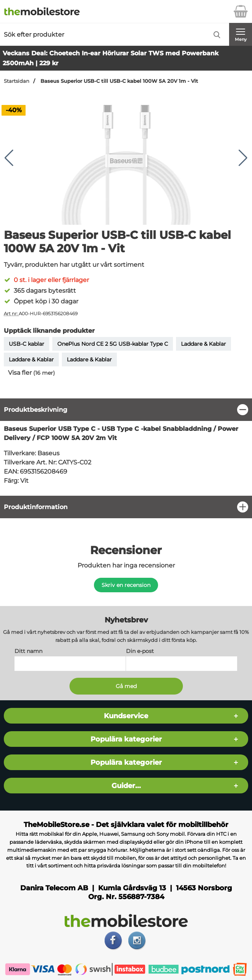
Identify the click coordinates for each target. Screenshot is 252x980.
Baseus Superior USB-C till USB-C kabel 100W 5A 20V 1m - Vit (119, 81)
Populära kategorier (126, 739)
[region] (126, 410)
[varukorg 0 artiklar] (241, 11)
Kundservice (126, 716)
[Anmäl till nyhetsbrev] (126, 687)
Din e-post (140, 651)
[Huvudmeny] (241, 34)
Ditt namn (28, 651)
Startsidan (17, 81)
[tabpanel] (126, 447)
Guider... (126, 786)
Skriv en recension (126, 585)
